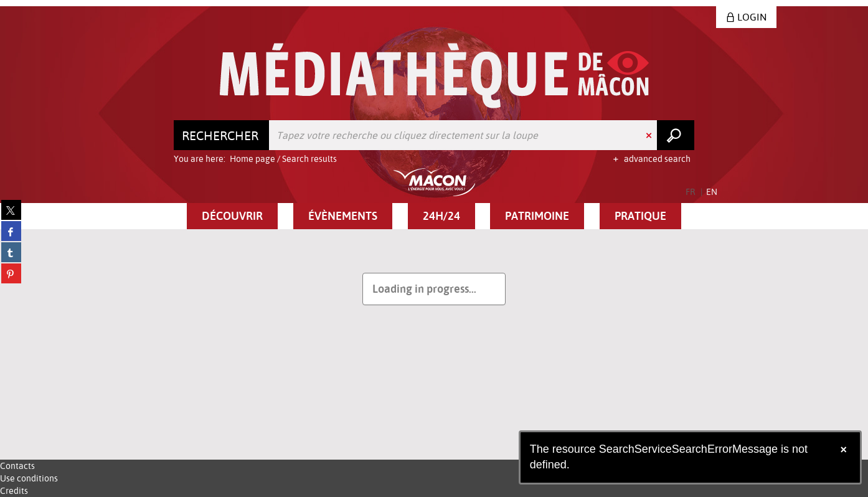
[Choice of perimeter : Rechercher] (222, 135)
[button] (232, 216)
